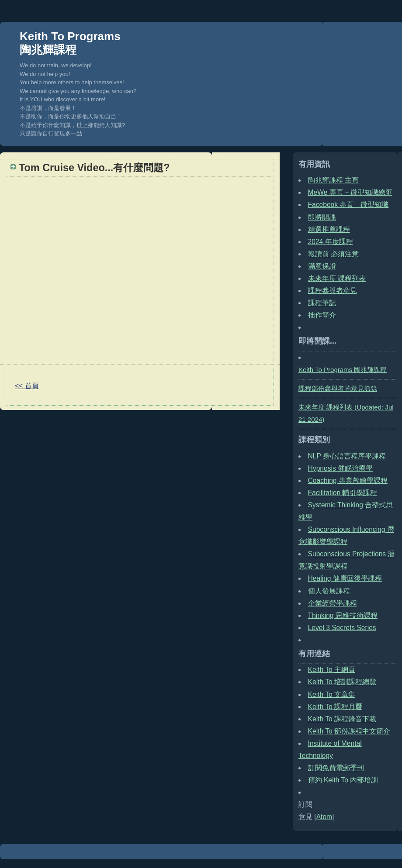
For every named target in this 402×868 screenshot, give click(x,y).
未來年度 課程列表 (337, 278)
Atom (324, 817)
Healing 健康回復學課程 (345, 578)
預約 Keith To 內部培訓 (343, 780)
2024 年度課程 (331, 242)
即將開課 (322, 217)
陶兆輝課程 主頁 (333, 180)
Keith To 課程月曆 (335, 707)
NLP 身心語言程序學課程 (347, 456)
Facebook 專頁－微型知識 (348, 205)
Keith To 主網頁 (332, 670)
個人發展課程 (329, 591)
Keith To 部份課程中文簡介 (349, 731)
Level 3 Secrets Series (342, 628)
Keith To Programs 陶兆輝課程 (70, 43)
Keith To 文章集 (332, 694)
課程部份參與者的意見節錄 (338, 388)
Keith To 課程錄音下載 (342, 719)
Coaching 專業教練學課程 (348, 480)
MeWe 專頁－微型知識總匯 (350, 192)
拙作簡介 (322, 315)
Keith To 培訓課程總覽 (342, 682)
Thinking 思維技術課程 (343, 615)
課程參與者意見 (333, 291)
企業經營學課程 (333, 603)
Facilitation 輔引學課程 (343, 493)
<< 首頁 (27, 386)
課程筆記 (322, 303)
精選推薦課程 (329, 229)
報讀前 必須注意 (333, 254)
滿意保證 (322, 266)
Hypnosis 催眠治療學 (340, 468)
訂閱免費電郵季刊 (336, 768)
